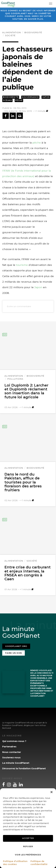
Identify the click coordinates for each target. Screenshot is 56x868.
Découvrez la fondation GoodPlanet (24, 768)
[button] (52, 792)
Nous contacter (12, 752)
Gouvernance (30, 97)
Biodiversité (33, 32)
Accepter (28, 838)
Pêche (19, 100)
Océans (7, 100)
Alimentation (12, 32)
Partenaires (9, 746)
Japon (46, 97)
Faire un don (14, 653)
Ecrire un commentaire (19, 306)
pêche (37, 143)
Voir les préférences (28, 855)
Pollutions (15, 379)
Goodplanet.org (16, 646)
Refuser (28, 846)
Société (10, 35)
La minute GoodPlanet (16, 763)
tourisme (22, 265)
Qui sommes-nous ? (14, 741)
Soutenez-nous (11, 757)
